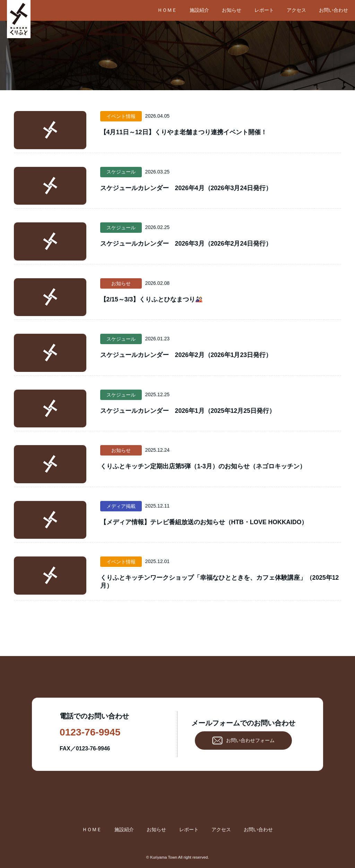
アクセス (296, 10)
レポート (264, 10)
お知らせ (232, 10)
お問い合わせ (334, 10)
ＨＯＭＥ (167, 10)
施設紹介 (199, 10)
